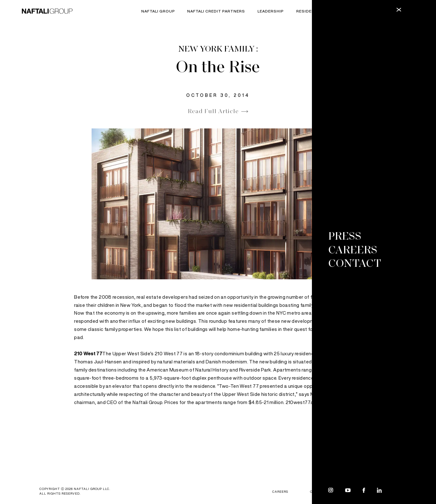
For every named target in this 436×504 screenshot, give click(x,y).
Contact (318, 492)
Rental (386, 11)
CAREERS (280, 492)
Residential (310, 11)
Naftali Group (158, 11)
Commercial (351, 11)
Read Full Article (213, 112)
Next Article (361, 465)
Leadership (271, 11)
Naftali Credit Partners (216, 11)
